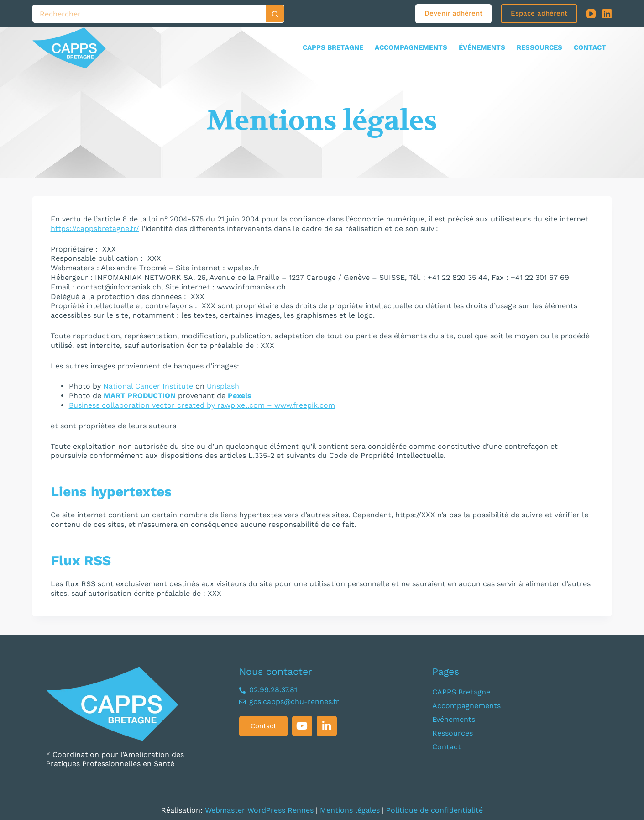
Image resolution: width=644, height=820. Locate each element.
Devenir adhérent (453, 13)
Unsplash (223, 386)
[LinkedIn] (607, 14)
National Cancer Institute (148, 386)
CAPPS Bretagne (333, 47)
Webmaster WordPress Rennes (259, 810)
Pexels (240, 396)
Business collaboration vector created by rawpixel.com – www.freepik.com (202, 405)
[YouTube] (591, 14)
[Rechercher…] (149, 14)
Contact (590, 47)
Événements (482, 47)
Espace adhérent (539, 13)
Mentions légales (350, 810)
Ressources (539, 47)
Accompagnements (411, 47)
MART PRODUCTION (140, 396)
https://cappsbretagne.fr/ (95, 229)
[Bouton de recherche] (275, 14)
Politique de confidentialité (435, 810)
